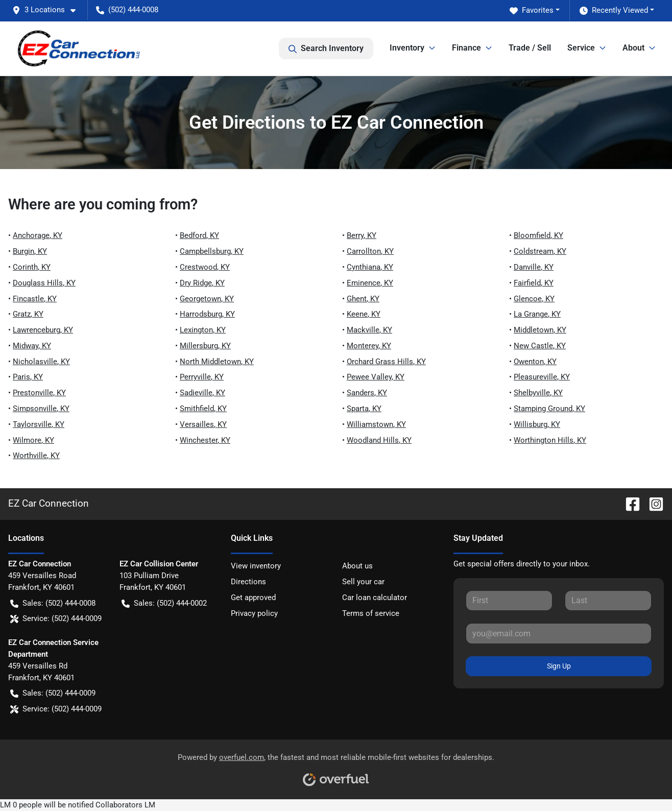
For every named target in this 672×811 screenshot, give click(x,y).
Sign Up (559, 666)
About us (357, 566)
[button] (48, 10)
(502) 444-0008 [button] (127, 10)
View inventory (256, 566)
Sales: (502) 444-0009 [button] (53, 693)
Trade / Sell (530, 48)
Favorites (532, 10)
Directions (248, 582)
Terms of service (371, 613)
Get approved (253, 598)
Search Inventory (326, 49)
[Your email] (559, 633)
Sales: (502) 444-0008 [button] (53, 603)
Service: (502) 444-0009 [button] (56, 619)
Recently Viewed (614, 10)
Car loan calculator (375, 598)
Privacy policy (254, 613)
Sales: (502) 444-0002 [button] (164, 603)
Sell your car (363, 582)
